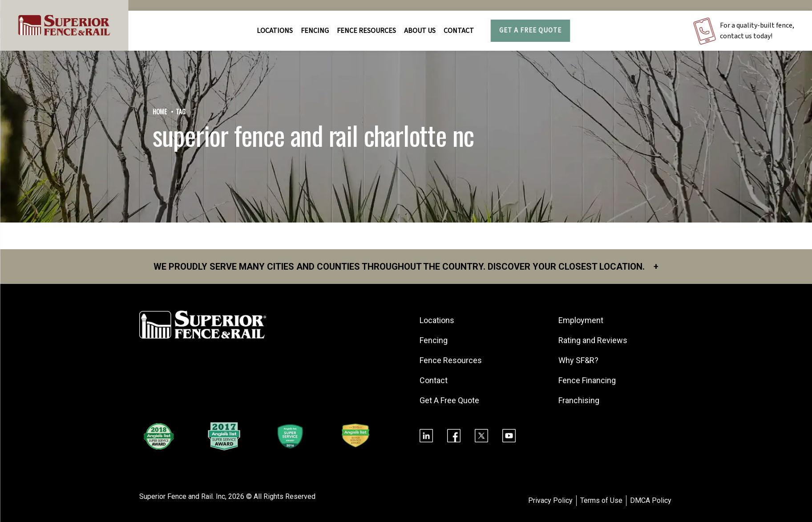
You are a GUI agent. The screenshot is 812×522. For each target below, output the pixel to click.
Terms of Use (601, 500)
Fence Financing (587, 380)
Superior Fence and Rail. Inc (182, 496)
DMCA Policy (651, 500)
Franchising (579, 400)
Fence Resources (451, 360)
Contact (459, 31)
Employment (581, 320)
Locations (275, 31)
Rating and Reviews (593, 340)
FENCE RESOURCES (366, 31)
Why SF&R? (578, 360)
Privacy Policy (550, 500)
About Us (420, 31)
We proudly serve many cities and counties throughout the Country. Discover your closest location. (406, 267)
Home (160, 111)
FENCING (315, 31)
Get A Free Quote (530, 30)
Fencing (434, 340)
